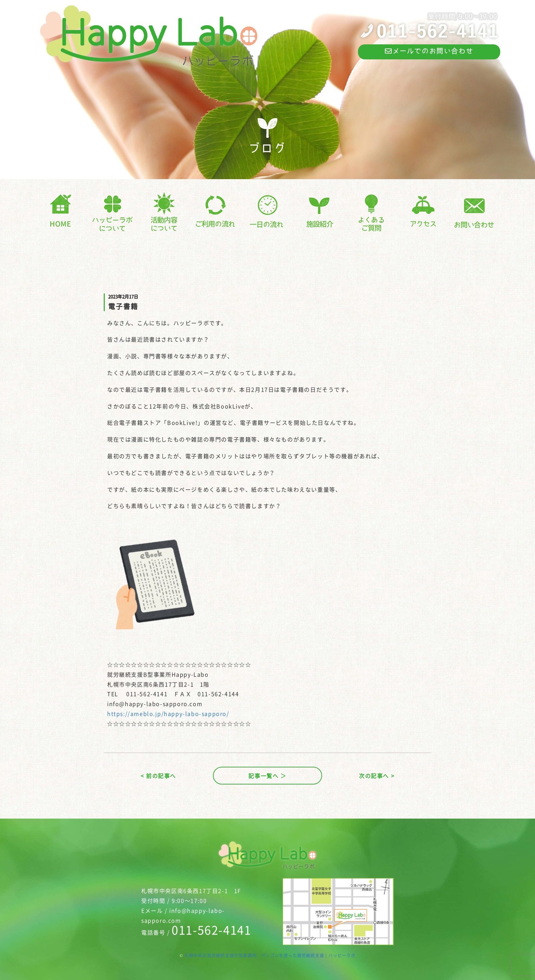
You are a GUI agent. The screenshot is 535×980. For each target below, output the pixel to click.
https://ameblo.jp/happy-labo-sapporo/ (168, 714)
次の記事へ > (377, 776)
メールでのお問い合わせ (429, 51)
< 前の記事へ (158, 776)
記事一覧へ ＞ (267, 776)
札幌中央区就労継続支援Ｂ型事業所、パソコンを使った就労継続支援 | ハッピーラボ (270, 955)
